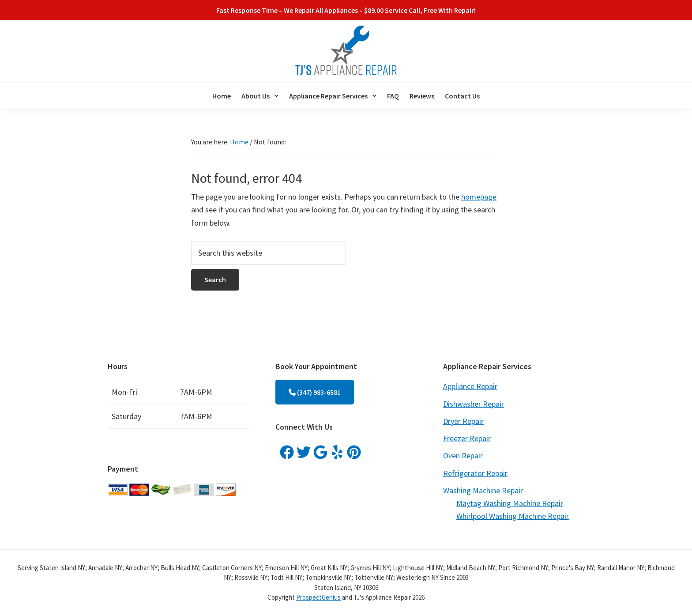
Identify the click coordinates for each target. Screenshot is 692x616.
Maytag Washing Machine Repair (510, 503)
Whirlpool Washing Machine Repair (513, 516)
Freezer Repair (467, 438)
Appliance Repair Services (333, 96)
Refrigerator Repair (475, 473)
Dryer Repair (463, 421)
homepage (479, 197)
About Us (260, 96)
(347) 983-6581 (315, 392)
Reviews (422, 96)
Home (222, 96)
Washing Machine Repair (483, 490)
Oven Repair (463, 455)
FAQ (393, 96)
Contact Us (462, 96)
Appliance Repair (470, 386)
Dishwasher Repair (474, 404)
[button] (260, 96)
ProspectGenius (318, 597)
